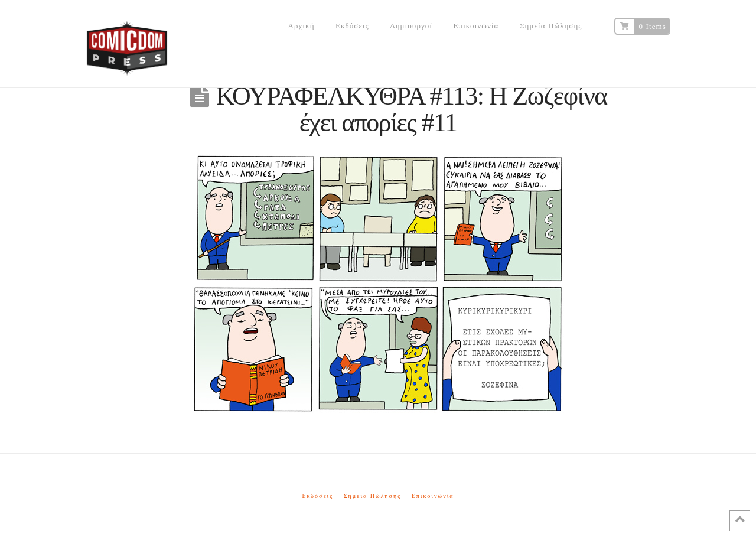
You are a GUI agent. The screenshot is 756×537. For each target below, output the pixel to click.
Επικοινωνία (433, 496)
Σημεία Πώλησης (372, 496)
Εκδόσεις (317, 496)
